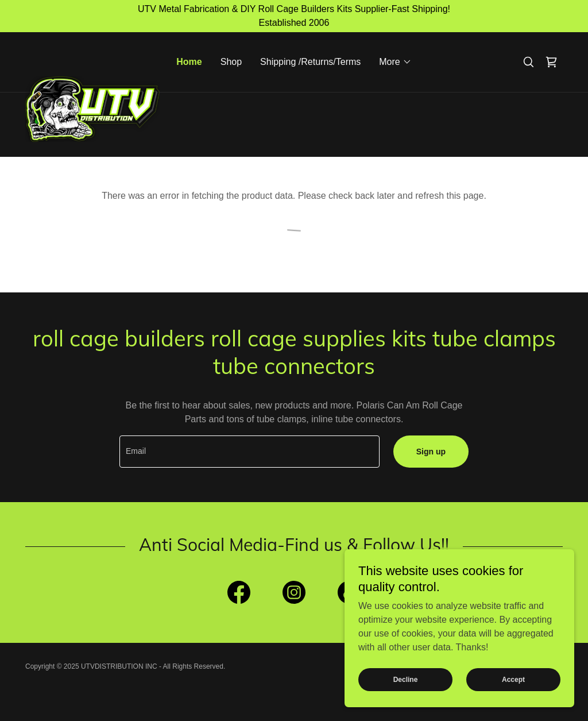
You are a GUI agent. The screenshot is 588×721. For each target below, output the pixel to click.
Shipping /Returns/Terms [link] (310, 62)
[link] (92, 56)
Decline (406, 680)
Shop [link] (231, 62)
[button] (395, 62)
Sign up (431, 452)
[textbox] (249, 452)
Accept (513, 680)
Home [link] (189, 62)
